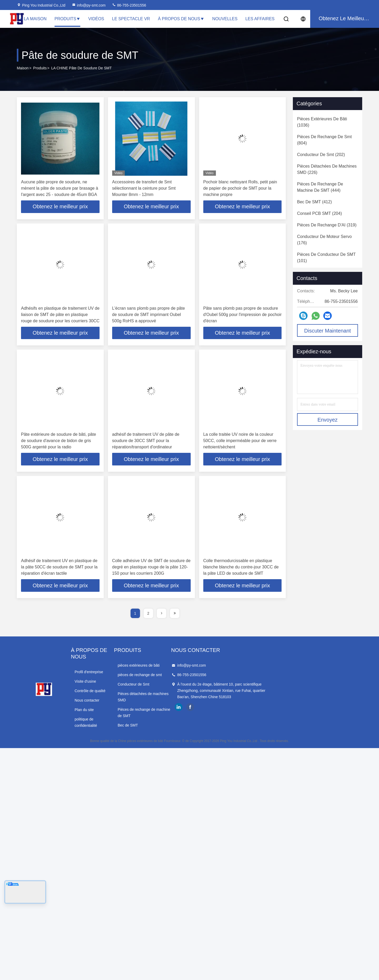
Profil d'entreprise (115, 666)
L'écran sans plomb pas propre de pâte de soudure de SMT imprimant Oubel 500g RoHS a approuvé (149, 315)
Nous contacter (113, 694)
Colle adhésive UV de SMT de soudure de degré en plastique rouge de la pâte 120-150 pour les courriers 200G (151, 567)
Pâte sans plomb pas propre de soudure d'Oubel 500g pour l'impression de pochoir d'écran (243, 315)
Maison (23, 68)
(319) (327, 225)
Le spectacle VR (131, 19)
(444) (320, 187)
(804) (324, 140)
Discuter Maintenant (328, 331)
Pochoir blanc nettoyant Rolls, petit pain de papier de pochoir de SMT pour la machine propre (240, 188)
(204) (320, 213)
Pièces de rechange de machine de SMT (214, 703)
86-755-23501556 (129, 5)
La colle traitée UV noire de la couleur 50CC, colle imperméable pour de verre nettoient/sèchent (240, 441)
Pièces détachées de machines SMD (211, 694)
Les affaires (260, 19)
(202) (321, 155)
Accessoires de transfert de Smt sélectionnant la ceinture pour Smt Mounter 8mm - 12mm (144, 188)
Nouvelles (225, 19)
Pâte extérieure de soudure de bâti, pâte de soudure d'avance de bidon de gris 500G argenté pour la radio (59, 441)
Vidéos (96, 19)
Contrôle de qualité (117, 685)
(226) (327, 169)
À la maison (33, 19)
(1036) (322, 122)
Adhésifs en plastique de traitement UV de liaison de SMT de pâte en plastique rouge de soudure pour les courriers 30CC (60, 315)
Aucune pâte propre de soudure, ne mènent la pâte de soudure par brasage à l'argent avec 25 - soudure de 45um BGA (60, 188)
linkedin (281, 714)
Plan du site (111, 703)
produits (40, 68)
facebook (293, 714)
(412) (314, 202)
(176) (324, 240)
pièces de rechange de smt (203, 675)
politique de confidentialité (122, 713)
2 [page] (148, 614)
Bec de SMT (191, 713)
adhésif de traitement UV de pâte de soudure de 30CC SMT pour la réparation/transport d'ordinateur (146, 441)
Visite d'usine (112, 675)
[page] (162, 614)
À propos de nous (181, 19)
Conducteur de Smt (196, 685)
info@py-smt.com (89, 5)
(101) (326, 258)
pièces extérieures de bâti (201, 666)
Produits (67, 19)
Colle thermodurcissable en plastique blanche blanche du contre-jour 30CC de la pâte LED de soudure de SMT (241, 567)
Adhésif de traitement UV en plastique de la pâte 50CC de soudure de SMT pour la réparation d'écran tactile (59, 567)
